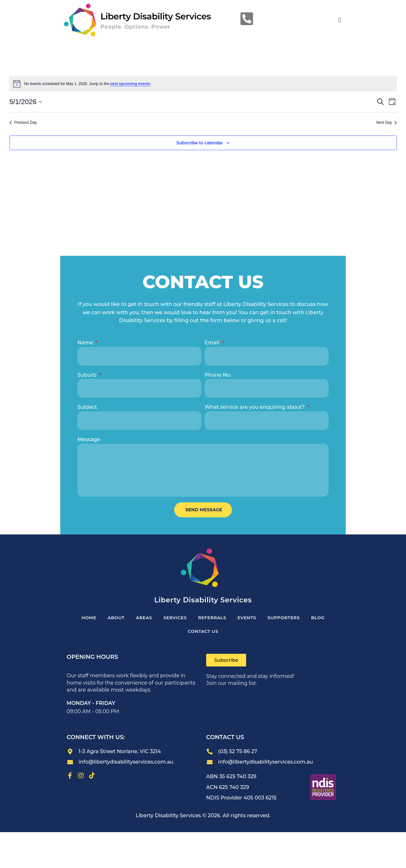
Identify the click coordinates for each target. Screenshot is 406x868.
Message (89, 439)
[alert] (203, 84)
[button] (340, 20)
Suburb (88, 375)
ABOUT (111, 618)
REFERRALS (213, 618)
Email (213, 343)
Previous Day (23, 123)
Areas (141, 618)
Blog (325, 618)
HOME (82, 618)
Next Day (386, 123)
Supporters (288, 618)
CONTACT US (203, 633)
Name (86, 343)
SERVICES (174, 618)
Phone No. (218, 375)
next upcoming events (130, 84)
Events (250, 618)
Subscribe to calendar (200, 143)
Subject (87, 407)
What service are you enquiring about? (255, 407)
